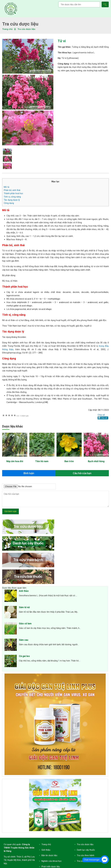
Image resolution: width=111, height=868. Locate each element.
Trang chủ (46, 844)
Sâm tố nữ (24, 607)
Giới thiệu (46, 850)
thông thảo (8, 349)
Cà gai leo (24, 656)
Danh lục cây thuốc (86, 850)
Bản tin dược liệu (49, 855)
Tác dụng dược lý (12, 200)
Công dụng (9, 203)
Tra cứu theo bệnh (86, 855)
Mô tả (7, 187)
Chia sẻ (101, 415)
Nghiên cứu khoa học (52, 861)
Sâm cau (24, 640)
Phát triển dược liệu (51, 867)
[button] (106, 5)
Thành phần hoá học (13, 193)
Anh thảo (24, 591)
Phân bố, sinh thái (12, 190)
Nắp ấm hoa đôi (15, 461)
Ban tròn (69, 461)
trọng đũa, (104, 346)
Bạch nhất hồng (96, 461)
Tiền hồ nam (42, 461)
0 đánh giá (22, 416)
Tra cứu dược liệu (11, 9)
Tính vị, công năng (12, 197)
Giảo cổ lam (25, 624)
